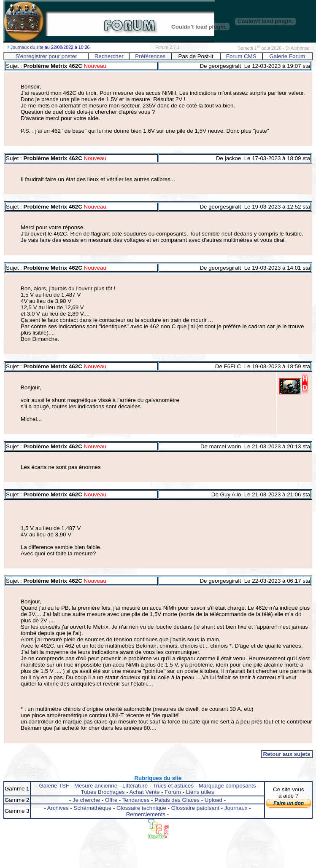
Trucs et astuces (173, 786)
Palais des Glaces (177, 800)
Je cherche (86, 800)
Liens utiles (200, 792)
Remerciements (146, 814)
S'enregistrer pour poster (46, 56)
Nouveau (94, 66)
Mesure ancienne (96, 786)
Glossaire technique (141, 808)
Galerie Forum (287, 56)
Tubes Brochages (103, 792)
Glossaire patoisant (195, 808)
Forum (173, 792)
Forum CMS (241, 56)
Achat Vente (145, 792)
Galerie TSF (54, 786)
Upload (213, 800)
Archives (58, 808)
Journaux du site (27, 47)
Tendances (136, 800)
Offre (111, 800)
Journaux (236, 808)
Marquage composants (227, 786)
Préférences (150, 56)
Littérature (135, 786)
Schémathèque (93, 808)
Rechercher (109, 56)
